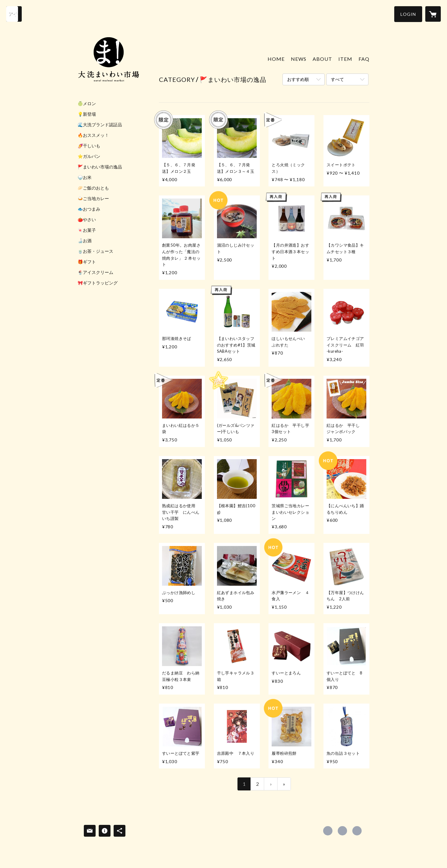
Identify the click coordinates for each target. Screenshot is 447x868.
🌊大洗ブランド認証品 (100, 125)
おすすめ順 (298, 79)
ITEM (345, 59)
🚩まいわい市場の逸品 (100, 167)
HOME (276, 59)
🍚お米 (85, 177)
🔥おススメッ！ (93, 135)
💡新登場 (87, 114)
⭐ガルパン (89, 156)
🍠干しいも (89, 146)
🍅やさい (87, 220)
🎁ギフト (87, 262)
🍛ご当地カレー (93, 199)
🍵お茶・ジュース (95, 251)
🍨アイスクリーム (95, 272)
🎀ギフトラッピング (98, 283)
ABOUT (322, 59)
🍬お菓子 (87, 230)
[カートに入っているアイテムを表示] (433, 14)
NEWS (299, 59)
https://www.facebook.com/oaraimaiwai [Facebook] (328, 831)
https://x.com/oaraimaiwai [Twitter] (342, 831)
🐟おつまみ (89, 209)
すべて (337, 79)
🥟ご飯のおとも (93, 188)
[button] (408, 14)
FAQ (364, 59)
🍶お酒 (85, 241)
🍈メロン (87, 104)
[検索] (14, 14)
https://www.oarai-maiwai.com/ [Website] (357, 831)
